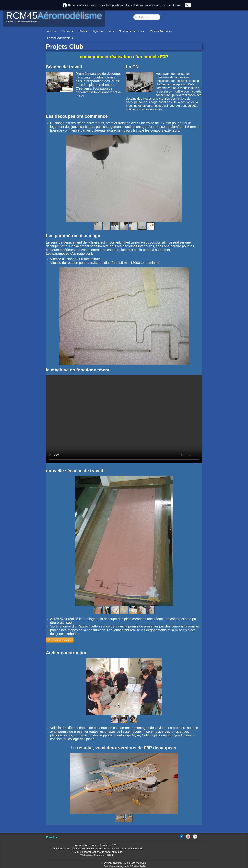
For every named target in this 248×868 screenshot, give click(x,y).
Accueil (52, 31)
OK (188, 5)
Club (83, 31)
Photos (67, 31)
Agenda (98, 31)
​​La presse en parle (60, 640)
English (52, 837)
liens (111, 31)
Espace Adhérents (60, 38)
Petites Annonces (161, 31)
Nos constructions (132, 31)
